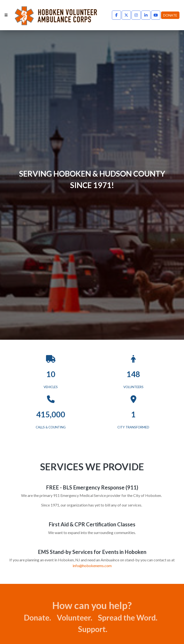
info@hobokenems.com (92, 566)
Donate (170, 15)
